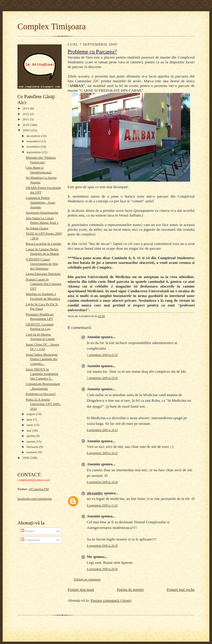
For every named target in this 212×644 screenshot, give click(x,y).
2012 (26, 114)
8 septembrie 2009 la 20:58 (102, 569)
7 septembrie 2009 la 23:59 (102, 378)
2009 (26, 130)
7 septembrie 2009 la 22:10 (102, 355)
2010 (26, 125)
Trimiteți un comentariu (87, 579)
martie (31, 441)
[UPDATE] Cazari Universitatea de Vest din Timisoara (42, 264)
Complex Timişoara (52, 26)
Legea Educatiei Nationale (43, 274)
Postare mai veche (181, 589)
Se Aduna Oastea (37, 228)
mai (30, 430)
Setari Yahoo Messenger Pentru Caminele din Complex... (42, 359)
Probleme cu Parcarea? (41, 394)
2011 (26, 119)
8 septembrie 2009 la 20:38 (102, 546)
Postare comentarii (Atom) (111, 600)
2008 (26, 458)
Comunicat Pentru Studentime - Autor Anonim (41, 202)
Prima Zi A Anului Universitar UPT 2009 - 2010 (44, 404)
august (31, 414)
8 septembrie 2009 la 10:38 (102, 482)
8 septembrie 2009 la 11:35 (102, 505)
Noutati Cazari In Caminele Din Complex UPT (44, 284)
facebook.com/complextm (35, 498)
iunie (30, 425)
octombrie (34, 146)
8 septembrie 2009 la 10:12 (102, 430)
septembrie (34, 152)
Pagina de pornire (131, 589)
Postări (27, 531)
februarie (33, 447)
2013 (26, 108)
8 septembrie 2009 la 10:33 (102, 453)
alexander (95, 493)
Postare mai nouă (81, 589)
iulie (30, 419)
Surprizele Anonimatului (42, 212)
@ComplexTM (39, 489)
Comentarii (30, 540)
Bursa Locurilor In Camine (44, 243)
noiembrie (34, 141)
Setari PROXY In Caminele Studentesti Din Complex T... (42, 374)
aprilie (31, 436)
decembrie (34, 136)
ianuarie (32, 452)
